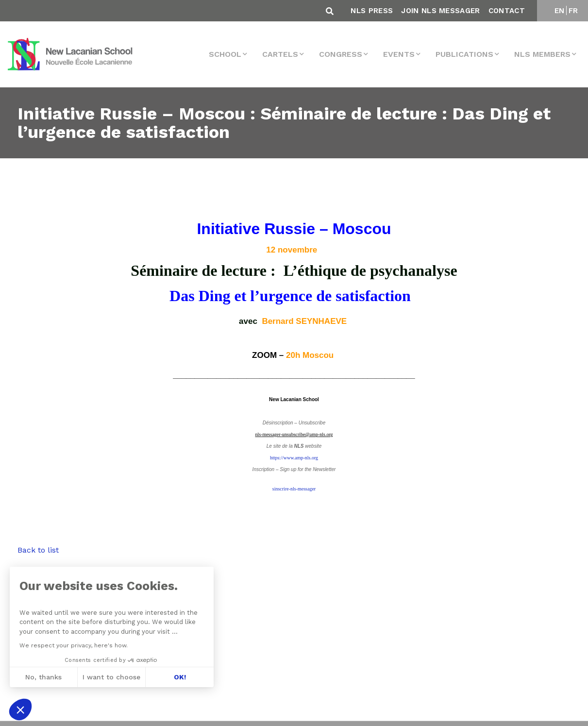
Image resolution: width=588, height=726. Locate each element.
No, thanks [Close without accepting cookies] (42, 677)
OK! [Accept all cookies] (178, 677)
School (225, 54)
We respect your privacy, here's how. (73, 645)
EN (560, 11)
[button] (20, 709)
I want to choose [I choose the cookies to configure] (110, 677)
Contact (507, 11)
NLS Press (372, 11)
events (399, 54)
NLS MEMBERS (542, 54)
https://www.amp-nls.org (294, 458)
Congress (341, 54)
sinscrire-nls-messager (294, 489)
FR (573, 11)
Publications (464, 54)
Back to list (38, 550)
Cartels (280, 54)
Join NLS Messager (440, 11)
